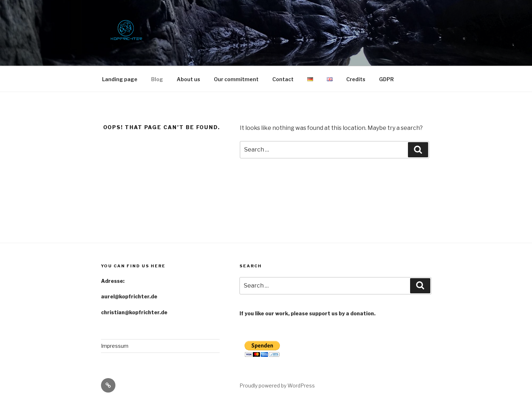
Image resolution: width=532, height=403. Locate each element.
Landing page (120, 79)
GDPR (386, 79)
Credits (356, 79)
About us (188, 79)
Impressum (115, 346)
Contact (283, 79)
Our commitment (236, 79)
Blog (157, 79)
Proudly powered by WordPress (277, 386)
